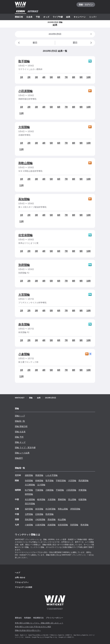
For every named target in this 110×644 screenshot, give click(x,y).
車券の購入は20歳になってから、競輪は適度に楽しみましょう (39, 623)
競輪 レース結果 (22, 453)
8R (74, 77)
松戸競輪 (29, 490)
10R (88, 77)
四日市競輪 (30, 504)
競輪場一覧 (20, 421)
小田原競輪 (25, 91)
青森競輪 (39, 475)
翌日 (83, 43)
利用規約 (27, 618)
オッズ (46, 17)
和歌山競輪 (25, 163)
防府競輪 (50, 514)
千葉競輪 (39, 490)
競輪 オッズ (20, 442)
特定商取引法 (38, 618)
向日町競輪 (51, 509)
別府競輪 (24, 265)
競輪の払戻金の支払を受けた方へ (28, 630)
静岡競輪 (29, 494)
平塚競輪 (60, 490)
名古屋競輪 (30, 499)
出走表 (29, 17)
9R (81, 77)
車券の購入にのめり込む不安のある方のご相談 (33, 627)
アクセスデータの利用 (23, 587)
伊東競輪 (82, 490)
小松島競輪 (40, 519)
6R (59, 77)
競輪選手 (19, 458)
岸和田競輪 (75, 509)
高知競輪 (24, 199)
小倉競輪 (24, 354)
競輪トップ (20, 416)
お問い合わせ (20, 578)
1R (21, 77)
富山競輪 (72, 499)
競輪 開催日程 (21, 426)
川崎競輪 (50, 490)
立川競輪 (41, 485)
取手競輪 (24, 61)
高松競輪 (29, 519)
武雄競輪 (52, 525)
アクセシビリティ (22, 582)
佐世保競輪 (25, 235)
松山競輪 (62, 519)
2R (29, 77)
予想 (38, 17)
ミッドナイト (95, 17)
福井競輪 (29, 509)
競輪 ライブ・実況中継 (25, 448)
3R (36, 77)
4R (44, 77)
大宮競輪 (24, 295)
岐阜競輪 (41, 499)
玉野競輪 (29, 514)
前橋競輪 (39, 481)
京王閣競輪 (30, 485)
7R (66, 77)
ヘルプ (17, 573)
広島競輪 (39, 514)
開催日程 (19, 17)
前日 (27, 43)
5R (51, 77)
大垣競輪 (24, 127)
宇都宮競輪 (61, 481)
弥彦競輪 (29, 481)
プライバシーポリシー (54, 618)
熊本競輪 (85, 525)
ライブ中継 (58, 17)
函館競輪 (29, 475)
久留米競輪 (40, 525)
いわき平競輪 (52, 475)
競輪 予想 (19, 437)
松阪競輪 (82, 499)
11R (21, 113)
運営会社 (18, 618)
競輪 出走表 (20, 432)
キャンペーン (80, 17)
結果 (68, 17)
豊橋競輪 (62, 499)
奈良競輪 (24, 324)
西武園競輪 (84, 481)
